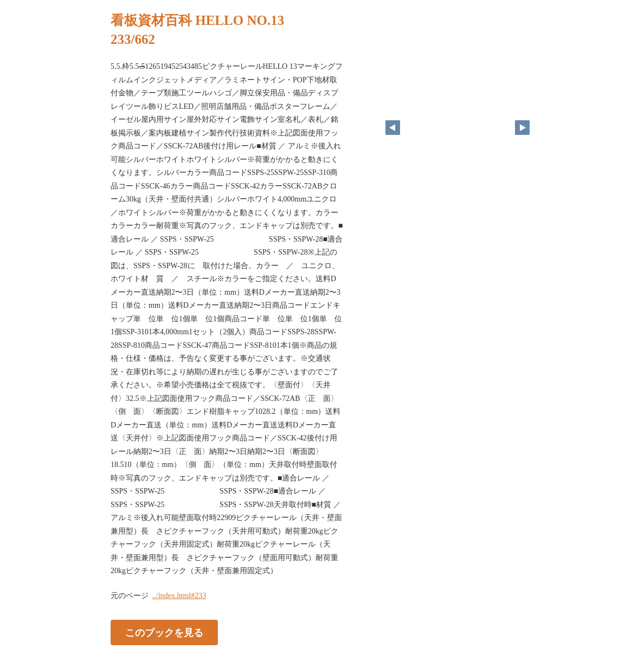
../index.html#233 (179, 596)
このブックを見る (164, 632)
